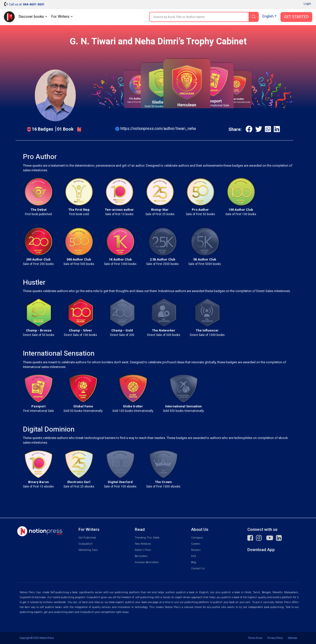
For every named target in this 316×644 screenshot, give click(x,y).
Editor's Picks (143, 550)
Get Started (296, 17)
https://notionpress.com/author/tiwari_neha (158, 129)
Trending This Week (147, 538)
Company (197, 538)
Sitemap (292, 638)
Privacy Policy (275, 638)
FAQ (194, 556)
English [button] (268, 16)
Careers (196, 544)
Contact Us (198, 568)
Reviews (196, 550)
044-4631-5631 (34, 4)
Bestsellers (141, 556)
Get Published (87, 538)
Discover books (33, 17)
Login (307, 4)
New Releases (143, 544)
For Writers (62, 17)
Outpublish (86, 544)
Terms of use (255, 638)
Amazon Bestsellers (147, 562)
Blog (194, 562)
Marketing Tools (88, 550)
